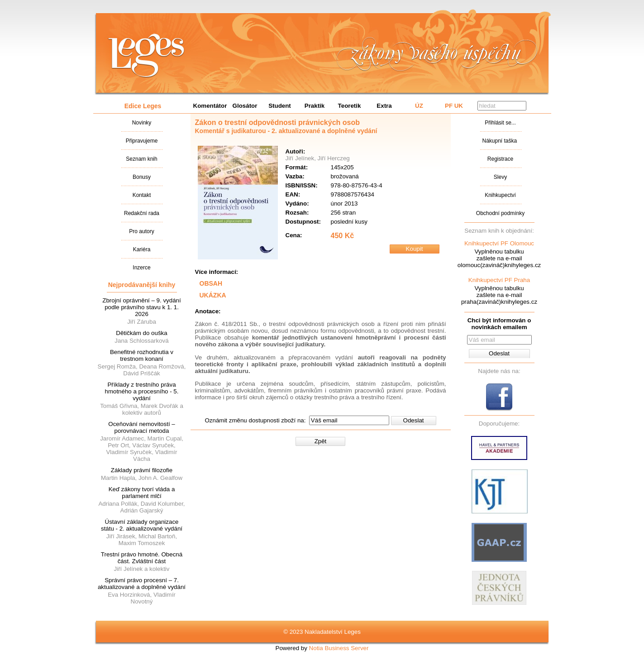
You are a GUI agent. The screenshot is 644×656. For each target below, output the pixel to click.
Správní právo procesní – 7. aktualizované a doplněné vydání (142, 584)
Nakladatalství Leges (146, 56)
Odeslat (414, 420)
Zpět (321, 441)
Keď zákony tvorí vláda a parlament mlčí (142, 493)
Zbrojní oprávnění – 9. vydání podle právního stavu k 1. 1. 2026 (141, 307)
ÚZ (419, 106)
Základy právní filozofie (142, 470)
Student (280, 106)
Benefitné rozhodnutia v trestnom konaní (142, 355)
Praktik (315, 106)
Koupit (415, 249)
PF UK (454, 106)
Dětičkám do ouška (141, 333)
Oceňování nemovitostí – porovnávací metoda (141, 427)
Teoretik (350, 106)
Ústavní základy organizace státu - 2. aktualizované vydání (142, 525)
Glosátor (245, 106)
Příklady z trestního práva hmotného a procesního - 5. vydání (141, 391)
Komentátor (210, 106)
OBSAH (211, 283)
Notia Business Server (339, 648)
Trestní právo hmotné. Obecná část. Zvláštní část (142, 558)
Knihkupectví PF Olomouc (499, 243)
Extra (384, 106)
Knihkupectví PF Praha (499, 280)
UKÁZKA (213, 295)
